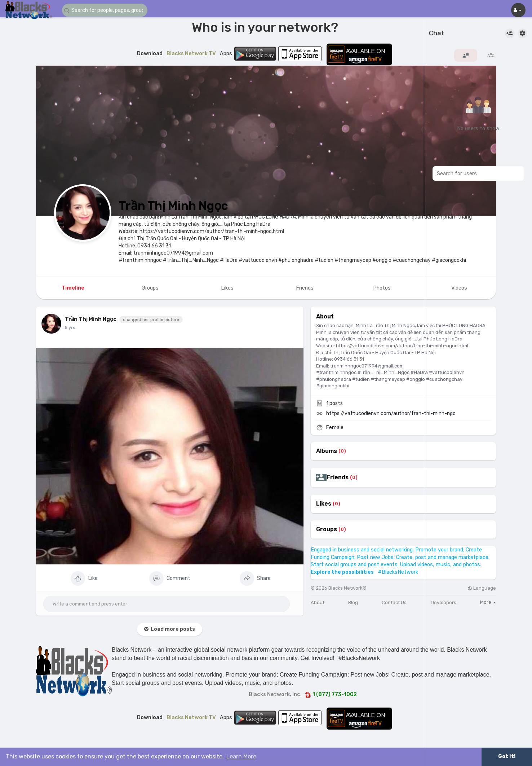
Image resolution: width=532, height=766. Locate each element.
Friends (338, 477)
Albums (327, 451)
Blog (353, 602)
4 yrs (70, 327)
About (318, 602)
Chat (437, 34)
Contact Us (394, 602)
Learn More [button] (241, 756)
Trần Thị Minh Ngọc (173, 206)
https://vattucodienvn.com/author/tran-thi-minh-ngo (391, 413)
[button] (105, 10)
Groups (327, 529)
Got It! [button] (507, 756)
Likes (324, 504)
